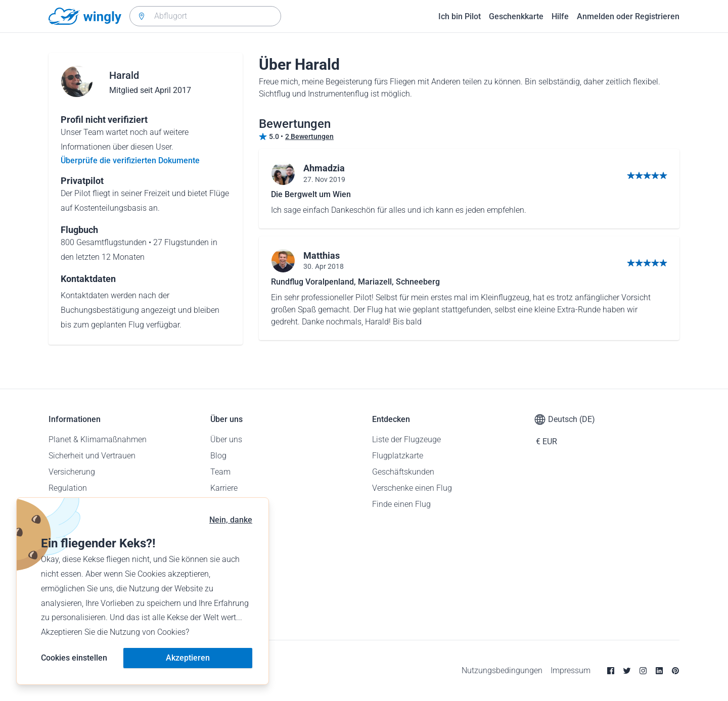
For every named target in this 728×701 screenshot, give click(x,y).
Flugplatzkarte (398, 456)
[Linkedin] (659, 671)
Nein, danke (231, 520)
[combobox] (205, 16)
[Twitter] (627, 671)
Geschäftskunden (403, 472)
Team (220, 472)
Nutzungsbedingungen (502, 670)
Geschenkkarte (516, 16)
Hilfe (560, 16)
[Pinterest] (675, 671)
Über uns (226, 439)
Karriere (224, 488)
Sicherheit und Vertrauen (92, 456)
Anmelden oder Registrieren (628, 16)
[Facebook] (611, 671)
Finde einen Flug (401, 504)
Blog (218, 456)
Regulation (68, 488)
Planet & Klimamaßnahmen (98, 439)
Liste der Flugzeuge (406, 439)
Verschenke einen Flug (412, 488)
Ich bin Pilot (460, 16)
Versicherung (72, 472)
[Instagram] (643, 671)
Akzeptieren (188, 658)
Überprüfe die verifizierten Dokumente (130, 160)
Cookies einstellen (74, 658)
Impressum (571, 670)
